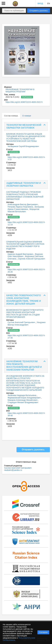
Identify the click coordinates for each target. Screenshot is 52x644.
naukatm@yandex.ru (13, 470)
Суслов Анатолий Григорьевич (22, 322)
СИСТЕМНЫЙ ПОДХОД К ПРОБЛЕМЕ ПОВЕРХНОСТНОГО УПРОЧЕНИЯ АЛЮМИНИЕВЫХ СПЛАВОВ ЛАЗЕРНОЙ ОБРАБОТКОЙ (25, 195)
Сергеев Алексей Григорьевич (31, 259)
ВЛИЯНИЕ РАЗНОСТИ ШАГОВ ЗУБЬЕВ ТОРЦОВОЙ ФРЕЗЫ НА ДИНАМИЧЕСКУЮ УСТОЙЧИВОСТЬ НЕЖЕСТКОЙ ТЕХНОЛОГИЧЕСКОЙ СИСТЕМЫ (26, 137)
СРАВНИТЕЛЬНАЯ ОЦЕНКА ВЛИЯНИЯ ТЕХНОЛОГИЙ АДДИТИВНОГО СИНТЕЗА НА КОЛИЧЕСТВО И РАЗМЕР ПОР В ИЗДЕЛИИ (25, 245)
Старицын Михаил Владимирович (23, 402)
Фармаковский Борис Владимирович (24, 398)
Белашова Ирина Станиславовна (26, 208)
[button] (3, 3)
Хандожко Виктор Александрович (27, 324)
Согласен (43, 632)
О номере (27, 116)
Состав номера (11, 116)
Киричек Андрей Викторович (21, 254)
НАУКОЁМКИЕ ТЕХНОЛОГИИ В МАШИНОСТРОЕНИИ (20, 91)
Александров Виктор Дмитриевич (23, 204)
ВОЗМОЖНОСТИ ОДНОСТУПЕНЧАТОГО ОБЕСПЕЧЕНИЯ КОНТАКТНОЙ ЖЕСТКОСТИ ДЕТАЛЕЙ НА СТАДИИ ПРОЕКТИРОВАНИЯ (25, 313)
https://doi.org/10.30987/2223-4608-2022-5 (24, 102)
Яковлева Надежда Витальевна (22, 395)
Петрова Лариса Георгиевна (21, 207)
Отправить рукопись (39, 11)
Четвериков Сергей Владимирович (23, 146)
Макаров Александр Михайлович (23, 400)
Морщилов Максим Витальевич (23, 210)
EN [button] (49, 3)
